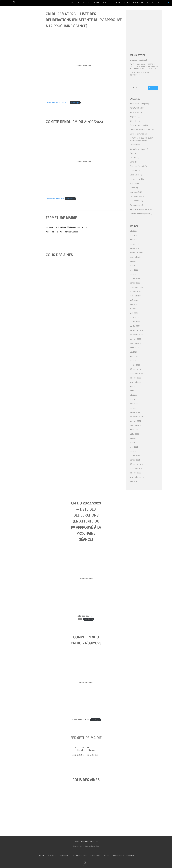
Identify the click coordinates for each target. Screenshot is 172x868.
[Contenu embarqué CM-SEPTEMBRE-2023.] (84, 161)
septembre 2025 (137, 257)
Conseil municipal (137, 149)
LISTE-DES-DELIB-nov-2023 (57, 103)
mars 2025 (134, 274)
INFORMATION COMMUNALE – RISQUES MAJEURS (142, 139)
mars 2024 (134, 317)
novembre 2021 (136, 417)
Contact (133, 158)
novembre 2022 (136, 374)
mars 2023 (134, 361)
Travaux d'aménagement (140, 214)
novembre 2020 (136, 469)
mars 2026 (134, 244)
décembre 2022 (136, 369)
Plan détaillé (135, 201)
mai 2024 (134, 309)
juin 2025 (134, 261)
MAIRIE (86, 2)
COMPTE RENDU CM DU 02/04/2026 (139, 74)
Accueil (41, 856)
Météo (132, 188)
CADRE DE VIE (100, 2)
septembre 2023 (137, 343)
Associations (135, 112)
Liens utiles (134, 175)
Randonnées (135, 205)
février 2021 (135, 456)
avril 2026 (134, 240)
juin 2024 (134, 304)
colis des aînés (59, 255)
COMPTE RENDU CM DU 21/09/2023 (74, 122)
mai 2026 (134, 235)
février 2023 (135, 365)
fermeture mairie (61, 218)
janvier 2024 (135, 326)
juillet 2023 (134, 348)
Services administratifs (139, 209)
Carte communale (137, 134)
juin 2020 (134, 481)
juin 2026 (134, 231)
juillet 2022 (134, 391)
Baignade (134, 117)
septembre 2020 (137, 477)
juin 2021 (133, 438)
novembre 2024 (136, 287)
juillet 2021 (134, 434)
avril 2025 (134, 270)
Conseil (133, 145)
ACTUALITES (153, 2)
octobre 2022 (135, 378)
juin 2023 (134, 352)
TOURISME (138, 2)
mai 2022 (134, 399)
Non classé (134, 192)
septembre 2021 (137, 425)
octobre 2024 (135, 292)
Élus (131, 153)
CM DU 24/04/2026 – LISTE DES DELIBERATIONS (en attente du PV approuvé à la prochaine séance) (144, 66)
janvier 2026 (135, 248)
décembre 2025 (136, 253)
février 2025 (135, 279)
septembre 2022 (137, 382)
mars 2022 (134, 408)
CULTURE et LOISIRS (120, 2)
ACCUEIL (75, 2)
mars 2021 (134, 451)
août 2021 (134, 430)
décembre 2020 (136, 464)
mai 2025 (134, 266)
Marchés (133, 183)
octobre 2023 (135, 339)
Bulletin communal (138, 125)
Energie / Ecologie (137, 166)
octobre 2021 (135, 421)
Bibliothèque (135, 121)
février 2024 (135, 322)
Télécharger (75, 103)
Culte (132, 162)
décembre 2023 (136, 330)
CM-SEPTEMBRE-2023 (55, 198)
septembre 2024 (137, 296)
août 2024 (134, 300)
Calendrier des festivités (140, 130)
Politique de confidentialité (123, 856)
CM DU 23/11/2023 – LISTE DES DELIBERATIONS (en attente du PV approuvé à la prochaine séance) (84, 20)
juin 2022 (134, 395)
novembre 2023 (136, 335)
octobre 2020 (135, 473)
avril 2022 (134, 404)
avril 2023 (134, 356)
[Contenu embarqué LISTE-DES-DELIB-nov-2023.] (84, 65)
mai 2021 (134, 443)
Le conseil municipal (138, 60)
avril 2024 (134, 313)
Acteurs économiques (139, 104)
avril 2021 (134, 447)
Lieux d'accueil (136, 179)
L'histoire (134, 171)
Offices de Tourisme (138, 196)
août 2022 (134, 387)
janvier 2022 (135, 412)
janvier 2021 (135, 460)
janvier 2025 (135, 283)
